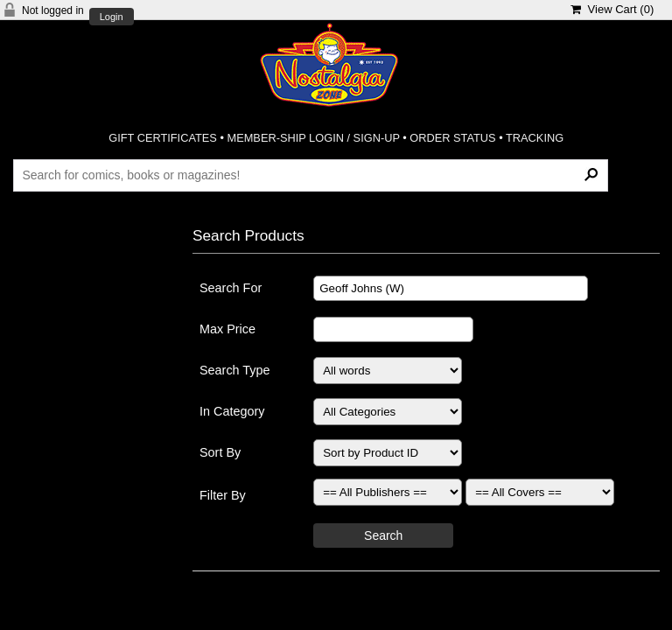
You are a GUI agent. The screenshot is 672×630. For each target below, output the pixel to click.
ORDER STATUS (452, 138)
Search (383, 535)
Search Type (235, 370)
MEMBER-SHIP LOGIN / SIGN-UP (313, 138)
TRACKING (535, 138)
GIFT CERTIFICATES (163, 138)
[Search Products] (310, 175)
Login (112, 17)
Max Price (227, 329)
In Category (232, 411)
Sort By (220, 452)
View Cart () (612, 9)
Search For (231, 288)
